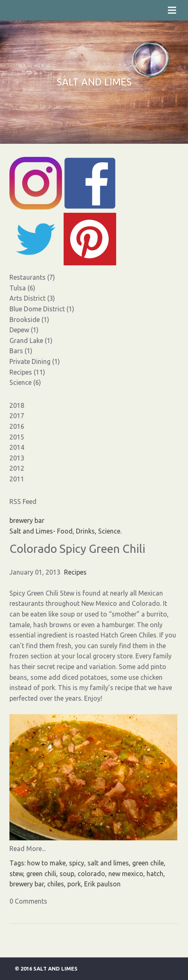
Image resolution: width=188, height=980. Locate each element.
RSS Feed (23, 502)
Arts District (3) (32, 298)
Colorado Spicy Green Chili (77, 549)
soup (67, 874)
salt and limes (108, 863)
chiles (56, 884)
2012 (17, 468)
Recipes (75, 572)
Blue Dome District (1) (42, 309)
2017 (17, 416)
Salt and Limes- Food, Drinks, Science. (65, 531)
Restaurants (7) (32, 277)
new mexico (126, 874)
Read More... (28, 849)
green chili (41, 874)
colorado (91, 874)
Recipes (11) (27, 372)
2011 (17, 479)
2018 (17, 405)
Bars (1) (21, 351)
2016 (17, 426)
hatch (155, 874)
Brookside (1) (29, 320)
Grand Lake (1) (31, 340)
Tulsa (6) (22, 288)
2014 (17, 447)
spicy (77, 863)
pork (74, 884)
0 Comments (28, 901)
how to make (46, 863)
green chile (148, 863)
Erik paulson (102, 884)
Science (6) (25, 382)
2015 (17, 437)
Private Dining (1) (35, 361)
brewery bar (27, 884)
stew (16, 874)
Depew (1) (24, 330)
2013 (17, 458)
